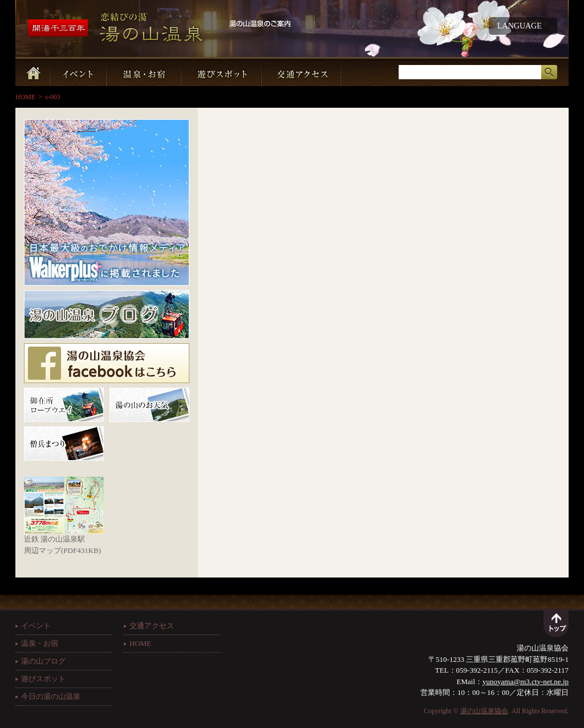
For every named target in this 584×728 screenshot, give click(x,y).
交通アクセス (152, 626)
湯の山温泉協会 (484, 711)
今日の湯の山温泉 (51, 696)
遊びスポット (43, 679)
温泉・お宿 (40, 643)
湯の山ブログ (43, 661)
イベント (36, 626)
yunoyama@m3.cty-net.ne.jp (526, 682)
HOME (25, 97)
